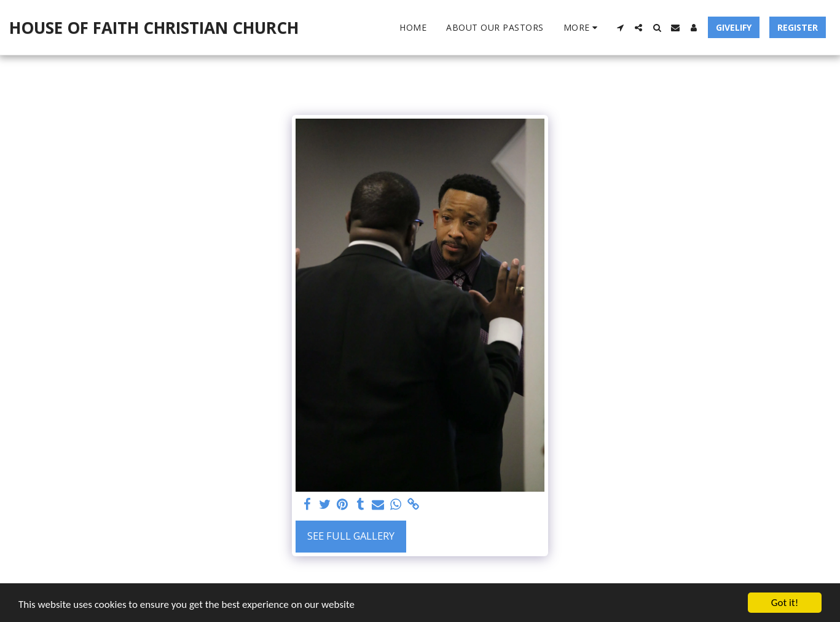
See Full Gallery (351, 536)
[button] (620, 28)
